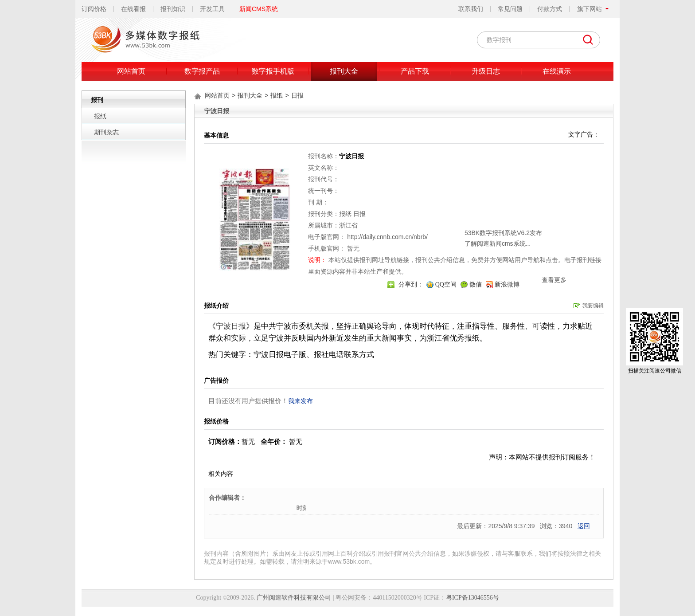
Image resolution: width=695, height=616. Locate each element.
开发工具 (212, 9)
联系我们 (471, 9)
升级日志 (486, 71)
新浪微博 (507, 284)
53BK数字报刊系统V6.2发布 (407, 208)
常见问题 (510, 9)
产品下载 (415, 71)
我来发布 (301, 401)
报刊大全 (344, 71)
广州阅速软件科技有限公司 (294, 598)
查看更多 (457, 255)
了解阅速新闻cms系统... (401, 219)
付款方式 (550, 9)
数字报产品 (202, 71)
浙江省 (348, 225)
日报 (297, 95)
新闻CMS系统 (259, 9)
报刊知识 (173, 9)
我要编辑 (593, 306)
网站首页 (131, 71)
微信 (476, 284)
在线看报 (133, 9)
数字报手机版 (273, 71)
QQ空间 (446, 284)
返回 (584, 526)
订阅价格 (94, 9)
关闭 (466, 195)
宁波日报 (231, 326)
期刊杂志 (106, 132)
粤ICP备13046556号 (472, 598)
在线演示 (557, 71)
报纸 (100, 116)
